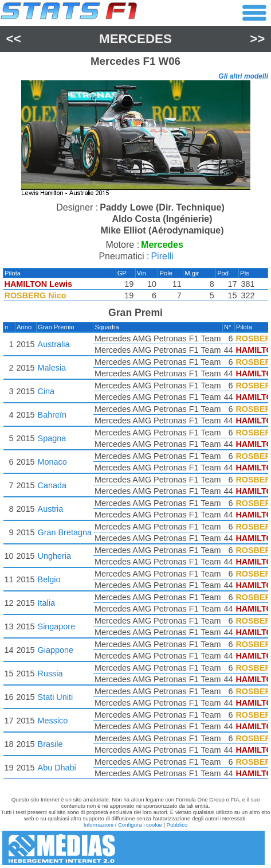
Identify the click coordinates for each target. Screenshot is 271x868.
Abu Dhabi (57, 768)
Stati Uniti (56, 697)
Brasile (50, 744)
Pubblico (177, 825)
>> (257, 39)
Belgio (49, 579)
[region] (135, 140)
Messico (53, 721)
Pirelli (162, 256)
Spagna (52, 438)
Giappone (56, 650)
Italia (46, 603)
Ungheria (54, 556)
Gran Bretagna (65, 532)
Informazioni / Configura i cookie (123, 825)
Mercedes (135, 39)
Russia (50, 674)
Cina (46, 391)
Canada (52, 485)
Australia (54, 344)
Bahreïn (52, 415)
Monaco (52, 462)
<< (14, 39)
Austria (51, 509)
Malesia (52, 368)
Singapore (57, 626)
